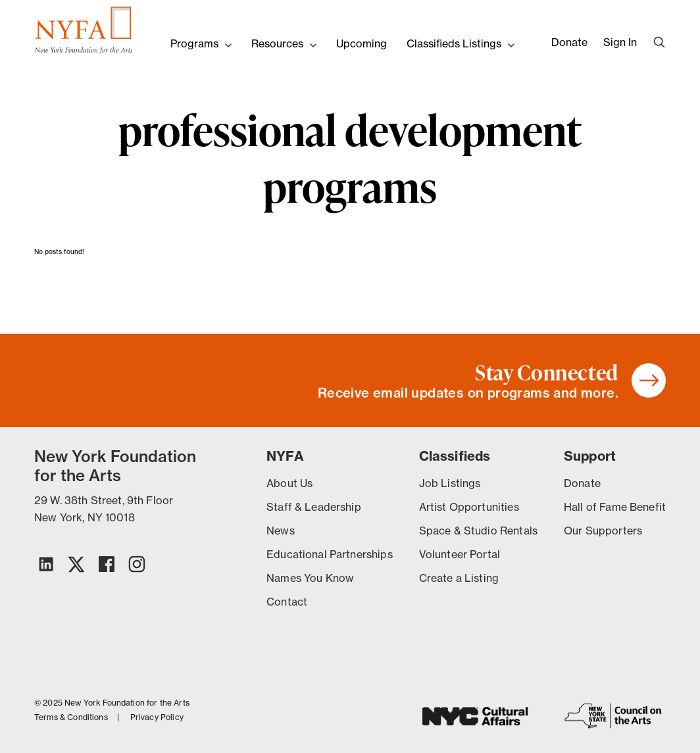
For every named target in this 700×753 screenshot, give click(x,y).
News (281, 531)
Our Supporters (603, 531)
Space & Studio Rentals (478, 531)
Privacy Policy (157, 717)
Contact (287, 602)
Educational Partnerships (330, 554)
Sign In (620, 42)
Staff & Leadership (314, 507)
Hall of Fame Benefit (615, 507)
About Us (289, 483)
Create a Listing (459, 578)
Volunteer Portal (460, 554)
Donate (569, 42)
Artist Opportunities (469, 507)
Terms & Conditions (71, 717)
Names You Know (310, 578)
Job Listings (450, 483)
